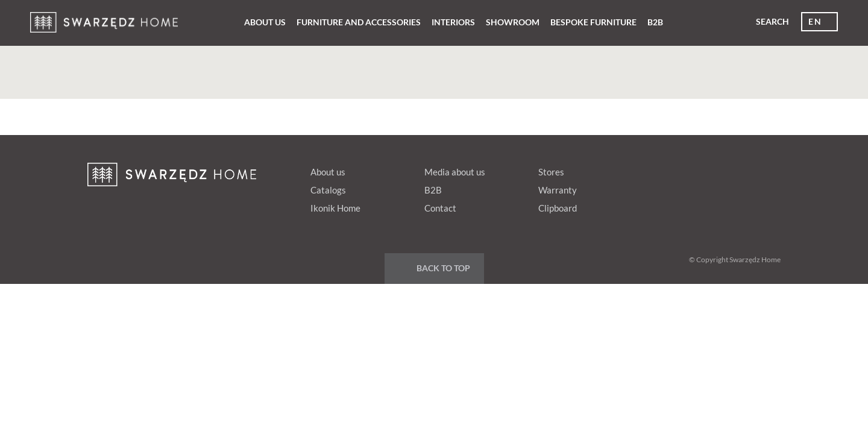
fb (674, 169)
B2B (655, 22)
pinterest (697, 169)
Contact (440, 208)
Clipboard (558, 208)
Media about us (455, 172)
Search (772, 21)
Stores (551, 172)
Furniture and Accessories (359, 22)
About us (265, 22)
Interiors (453, 22)
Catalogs (328, 190)
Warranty (558, 190)
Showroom (513, 22)
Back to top (443, 268)
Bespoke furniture (593, 22)
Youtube (743, 169)
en (815, 21)
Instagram (766, 169)
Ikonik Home (335, 208)
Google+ (720, 169)
